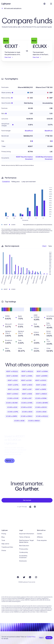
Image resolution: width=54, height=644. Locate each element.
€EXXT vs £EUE (13, 380)
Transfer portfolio (7, 547)
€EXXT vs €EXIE (27, 394)
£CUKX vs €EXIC (27, 412)
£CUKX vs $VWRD (42, 403)
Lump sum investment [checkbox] (29, 182)
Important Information (27, 534)
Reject (41, 638)
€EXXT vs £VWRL (27, 376)
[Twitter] (24, 577)
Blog (3, 537)
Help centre (5, 544)
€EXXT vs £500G (41, 380)
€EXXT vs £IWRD (41, 389)
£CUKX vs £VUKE (13, 398)
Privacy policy (24, 549)
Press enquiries (42, 540)
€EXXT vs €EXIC (27, 385)
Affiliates (40, 537)
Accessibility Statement (23, 557)
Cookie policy (24, 552)
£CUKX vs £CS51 (26, 407)
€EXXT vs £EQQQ (12, 371)
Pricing (4, 534)
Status (4, 550)
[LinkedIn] (30, 577)
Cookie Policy (31, 637)
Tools (3, 540)
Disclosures (23, 561)
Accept (49, 638)
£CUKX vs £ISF (27, 398)
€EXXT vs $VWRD (42, 376)
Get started (27, 500)
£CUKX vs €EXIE (19, 421)
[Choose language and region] (44, 4)
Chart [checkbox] (44, 246)
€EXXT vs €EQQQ (27, 371)
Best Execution (24, 546)
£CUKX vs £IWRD (12, 416)
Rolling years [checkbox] (16, 182)
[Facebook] (18, 577)
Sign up (10, 461)
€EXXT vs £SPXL (13, 385)
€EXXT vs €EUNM (12, 376)
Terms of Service (25, 537)
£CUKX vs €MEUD (34, 421)
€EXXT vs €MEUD (41, 394)
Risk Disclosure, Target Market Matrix (27, 541)
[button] (13, 46)
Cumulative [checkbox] (6, 182)
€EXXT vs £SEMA (42, 371)
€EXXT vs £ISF (27, 389)
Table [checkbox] (50, 246)
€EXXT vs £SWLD (13, 394)
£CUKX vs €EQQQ (42, 416)
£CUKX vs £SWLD (27, 416)
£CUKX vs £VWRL (27, 403)
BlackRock (29, 131)
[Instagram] (36, 577)
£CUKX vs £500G (41, 407)
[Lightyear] (6, 4)
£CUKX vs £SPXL (13, 412)
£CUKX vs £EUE (12, 407)
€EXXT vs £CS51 (26, 380)
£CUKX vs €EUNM (12, 403)
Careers (40, 534)
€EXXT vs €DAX (41, 385)
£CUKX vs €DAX (41, 412)
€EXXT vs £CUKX (13, 389)
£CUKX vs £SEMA (41, 398)
